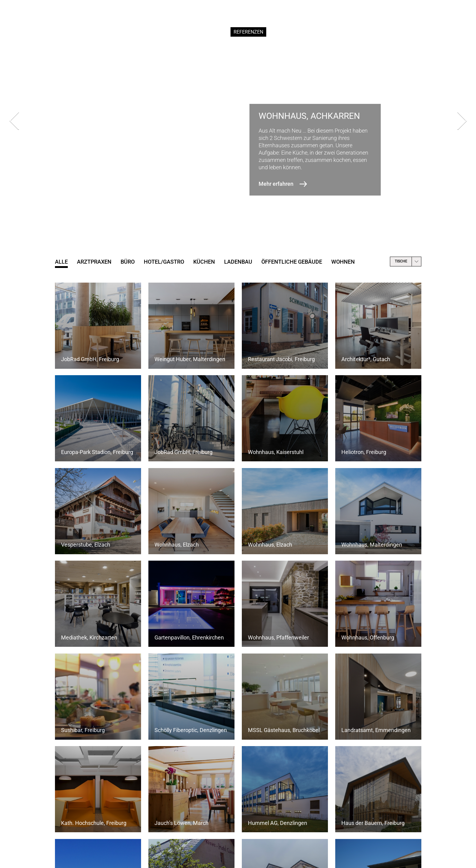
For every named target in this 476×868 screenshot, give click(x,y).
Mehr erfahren (276, 184)
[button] (223, 225)
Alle (61, 262)
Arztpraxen (94, 262)
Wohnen (343, 262)
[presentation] (14, 122)
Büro (128, 262)
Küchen (204, 262)
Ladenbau (238, 262)
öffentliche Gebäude (292, 262)
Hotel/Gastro (164, 262)
